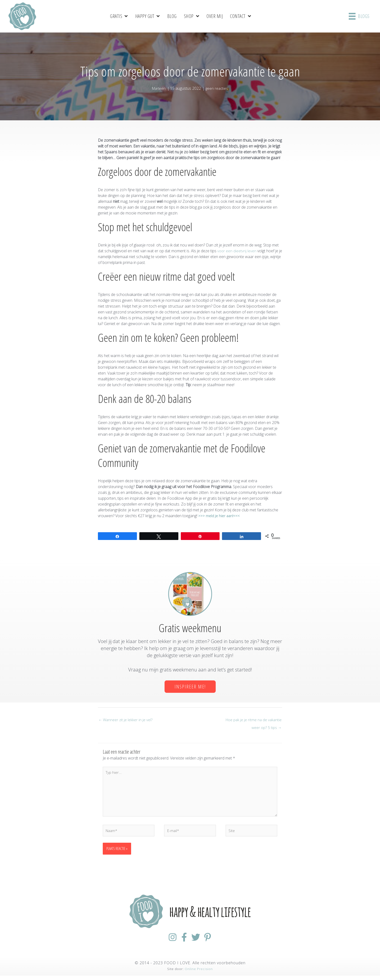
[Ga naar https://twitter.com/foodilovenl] (199, 942)
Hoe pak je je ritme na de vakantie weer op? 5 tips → (253, 721)
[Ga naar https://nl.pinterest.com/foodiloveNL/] (216, 942)
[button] (190, 686)
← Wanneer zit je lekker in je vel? (126, 720)
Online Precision (199, 973)
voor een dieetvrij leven (237, 251)
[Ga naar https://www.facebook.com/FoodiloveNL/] (181, 942)
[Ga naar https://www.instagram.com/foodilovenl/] (164, 942)
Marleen (158, 88)
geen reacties (217, 88)
